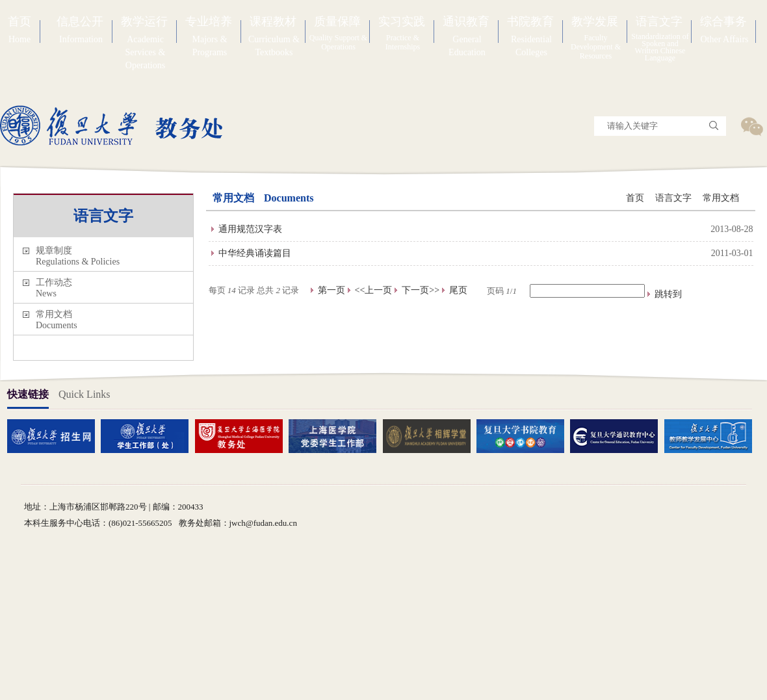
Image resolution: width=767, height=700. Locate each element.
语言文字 (673, 198)
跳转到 (669, 294)
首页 (635, 198)
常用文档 (721, 198)
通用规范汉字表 (250, 229)
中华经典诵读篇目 (255, 253)
